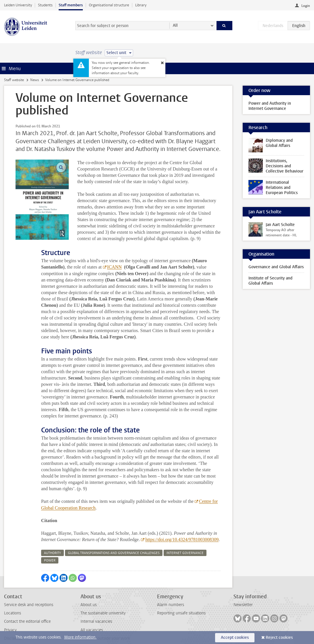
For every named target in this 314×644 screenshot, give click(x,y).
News (35, 80)
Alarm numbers (171, 592)
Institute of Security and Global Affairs (270, 281)
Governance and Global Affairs (276, 267)
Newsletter (243, 592)
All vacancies (92, 617)
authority (52, 540)
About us (89, 592)
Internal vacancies (96, 609)
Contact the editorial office (27, 609)
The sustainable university (103, 600)
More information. (80, 637)
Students (45, 5)
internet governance (185, 540)
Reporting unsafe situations (181, 600)
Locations (13, 600)
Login (306, 6)
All (175, 25)
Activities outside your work (105, 626)
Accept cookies (235, 638)
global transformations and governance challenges (114, 540)
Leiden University (18, 5)
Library (141, 5)
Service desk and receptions (29, 592)
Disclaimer (13, 626)
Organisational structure (109, 5)
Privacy (10, 617)
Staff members (71, 5)
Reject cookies (279, 638)
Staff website (14, 80)
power (50, 548)
